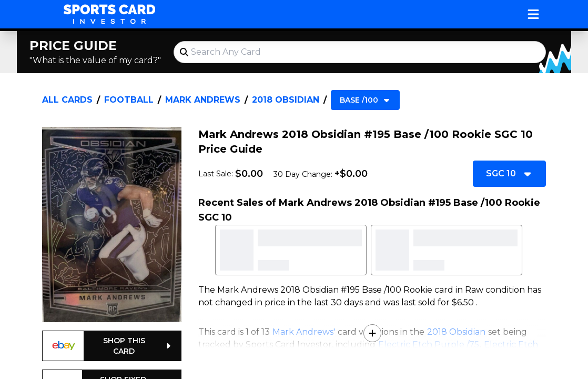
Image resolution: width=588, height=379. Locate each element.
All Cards (67, 100)
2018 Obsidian (286, 100)
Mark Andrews (203, 100)
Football (129, 100)
